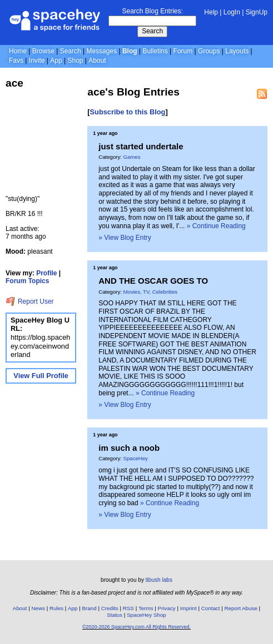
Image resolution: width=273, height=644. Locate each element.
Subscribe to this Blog (128, 112)
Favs (16, 61)
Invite (37, 61)
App (56, 61)
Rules (56, 608)
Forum (183, 51)
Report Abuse (241, 608)
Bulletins (155, 51)
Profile (46, 273)
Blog (130, 51)
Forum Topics (27, 281)
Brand (90, 608)
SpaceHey (136, 458)
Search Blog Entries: (152, 11)
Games (132, 157)
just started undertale (141, 146)
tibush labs (159, 580)
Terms (146, 608)
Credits (110, 608)
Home (18, 51)
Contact (211, 608)
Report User (30, 301)
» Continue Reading (216, 226)
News (38, 608)
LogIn (232, 12)
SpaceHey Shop (147, 615)
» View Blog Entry (125, 238)
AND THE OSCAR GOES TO (153, 281)
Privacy (167, 608)
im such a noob (129, 448)
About (97, 61)
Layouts (237, 51)
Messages (101, 51)
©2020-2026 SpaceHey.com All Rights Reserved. (136, 627)
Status (115, 615)
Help (211, 12)
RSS (128, 608)
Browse (43, 51)
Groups (209, 51)
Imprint (188, 608)
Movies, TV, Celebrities (151, 292)
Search (152, 31)
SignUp (257, 12)
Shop (75, 61)
